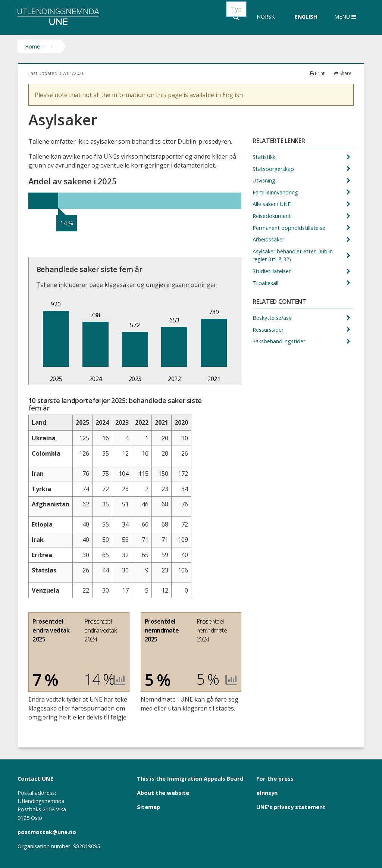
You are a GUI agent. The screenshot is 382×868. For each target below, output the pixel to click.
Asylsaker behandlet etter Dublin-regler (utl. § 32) (294, 255)
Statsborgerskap (274, 169)
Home (32, 46)
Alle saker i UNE (272, 204)
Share (343, 73)
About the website (163, 793)
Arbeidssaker (269, 239)
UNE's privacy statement (291, 807)
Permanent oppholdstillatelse (290, 228)
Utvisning (265, 180)
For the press (275, 778)
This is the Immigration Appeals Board (190, 778)
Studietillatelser (272, 271)
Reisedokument (273, 216)
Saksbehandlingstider (280, 341)
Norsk (266, 17)
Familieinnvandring (276, 192)
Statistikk (265, 157)
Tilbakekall (266, 283)
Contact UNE (35, 778)
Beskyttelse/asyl (273, 318)
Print (317, 73)
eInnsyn (267, 793)
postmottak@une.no (47, 832)
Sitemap (148, 807)
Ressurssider (269, 330)
